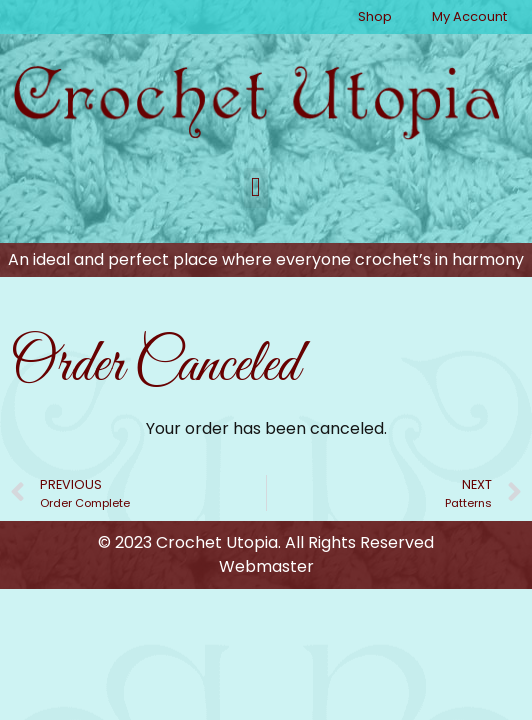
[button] (255, 188)
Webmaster (266, 566)
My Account (469, 16)
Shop (375, 16)
